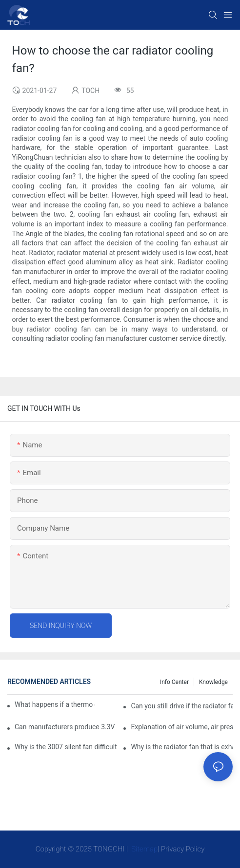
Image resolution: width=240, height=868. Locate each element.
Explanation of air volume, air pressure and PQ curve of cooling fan (182, 727)
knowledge (213, 682)
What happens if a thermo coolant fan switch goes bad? (55, 704)
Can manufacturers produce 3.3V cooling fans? (66, 727)
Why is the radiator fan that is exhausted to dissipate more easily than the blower (182, 747)
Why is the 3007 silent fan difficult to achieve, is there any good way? (66, 747)
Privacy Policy (183, 849)
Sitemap (144, 849)
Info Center (174, 682)
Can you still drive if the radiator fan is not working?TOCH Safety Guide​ (182, 706)
